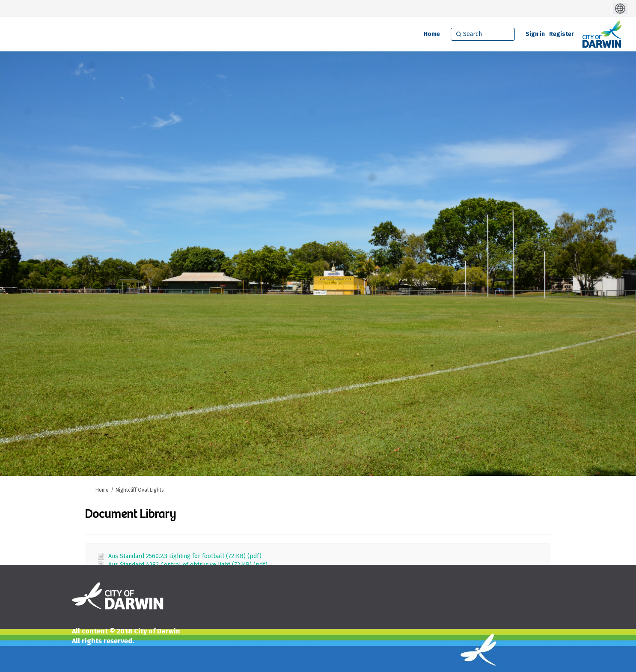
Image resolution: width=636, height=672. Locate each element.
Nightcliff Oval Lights (140, 490)
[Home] (432, 34)
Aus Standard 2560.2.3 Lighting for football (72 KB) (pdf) (185, 556)
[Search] (483, 34)
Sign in (535, 34)
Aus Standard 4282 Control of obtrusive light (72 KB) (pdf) (188, 565)
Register (562, 34)
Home (102, 490)
